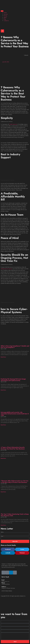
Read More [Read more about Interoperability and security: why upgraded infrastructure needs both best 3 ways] (3, 425)
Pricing (5, 16)
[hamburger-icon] (2, 11)
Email (2, 536)
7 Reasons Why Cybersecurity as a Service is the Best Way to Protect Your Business (15, 482)
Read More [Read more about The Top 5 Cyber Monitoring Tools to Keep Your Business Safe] (3, 525)
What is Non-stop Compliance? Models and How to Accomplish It (15, 347)
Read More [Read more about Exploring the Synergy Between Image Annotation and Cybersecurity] (3, 390)
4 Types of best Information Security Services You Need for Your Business (13, 448)
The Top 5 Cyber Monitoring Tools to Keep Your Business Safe (15, 515)
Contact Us (6, 21)
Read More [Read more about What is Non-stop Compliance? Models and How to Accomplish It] (3, 357)
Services (6, 14)
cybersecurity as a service (6, 269)
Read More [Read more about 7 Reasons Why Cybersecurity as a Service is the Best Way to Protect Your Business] (3, 492)
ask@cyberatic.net (5, 581)
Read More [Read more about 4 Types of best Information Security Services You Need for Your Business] (3, 458)
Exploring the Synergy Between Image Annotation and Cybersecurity (13, 380)
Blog (5, 19)
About (5, 17)
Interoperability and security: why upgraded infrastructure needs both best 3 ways (15, 414)
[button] (8, 549)
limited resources (13, 124)
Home (5, 13)
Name (2, 532)
